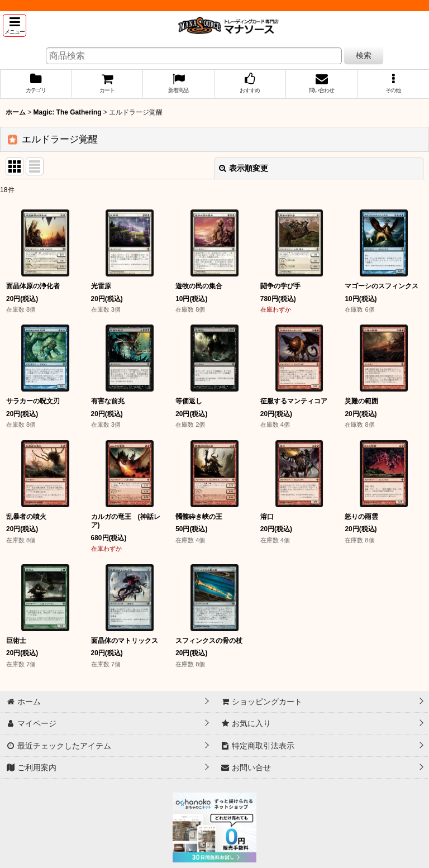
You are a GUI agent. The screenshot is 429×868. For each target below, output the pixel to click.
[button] (15, 25)
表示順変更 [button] (244, 168)
